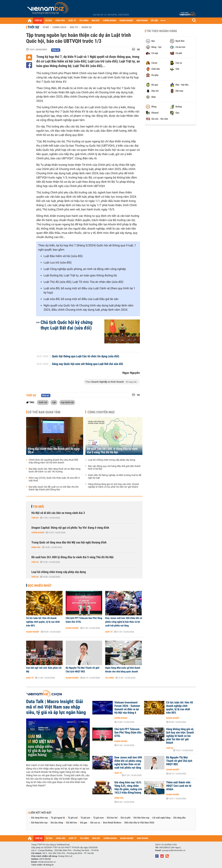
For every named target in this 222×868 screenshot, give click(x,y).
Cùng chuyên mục (101, 412)
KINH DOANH (142, 21)
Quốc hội (43, 402)
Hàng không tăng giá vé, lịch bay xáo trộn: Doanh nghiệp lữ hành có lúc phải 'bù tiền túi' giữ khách (113, 486)
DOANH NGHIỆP (126, 21)
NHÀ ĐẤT (96, 21)
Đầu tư (74, 27)
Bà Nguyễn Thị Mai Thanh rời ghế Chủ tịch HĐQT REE (82, 670)
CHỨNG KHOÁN (110, 21)
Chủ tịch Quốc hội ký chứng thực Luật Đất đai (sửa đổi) (67, 325)
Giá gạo (84, 823)
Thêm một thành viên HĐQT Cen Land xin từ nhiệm (179, 786)
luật (54, 402)
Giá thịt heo (71, 823)
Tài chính (110, 678)
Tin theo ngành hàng (162, 31)
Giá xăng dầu (179, 818)
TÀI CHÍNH (84, 21)
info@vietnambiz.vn (47, 862)
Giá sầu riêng (57, 823)
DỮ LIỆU (154, 21)
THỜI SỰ (38, 21)
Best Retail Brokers (112, 823)
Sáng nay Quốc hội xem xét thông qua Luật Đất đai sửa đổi (87, 364)
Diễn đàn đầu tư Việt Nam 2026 (139, 823)
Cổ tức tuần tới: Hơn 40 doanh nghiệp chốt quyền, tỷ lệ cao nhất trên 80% (43, 622)
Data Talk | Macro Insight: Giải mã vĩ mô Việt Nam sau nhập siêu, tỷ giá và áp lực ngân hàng (56, 707)
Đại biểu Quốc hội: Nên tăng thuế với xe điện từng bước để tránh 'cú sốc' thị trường (55, 470)
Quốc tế (109, 632)
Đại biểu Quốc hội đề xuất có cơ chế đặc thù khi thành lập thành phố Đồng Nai (54, 488)
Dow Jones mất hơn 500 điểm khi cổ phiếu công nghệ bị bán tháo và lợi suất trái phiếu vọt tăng (124, 622)
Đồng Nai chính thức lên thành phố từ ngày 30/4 (54, 451)
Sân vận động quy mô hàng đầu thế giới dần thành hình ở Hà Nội (114, 468)
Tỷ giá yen (85, 818)
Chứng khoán (38, 533)
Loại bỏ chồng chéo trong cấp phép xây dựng (112, 460)
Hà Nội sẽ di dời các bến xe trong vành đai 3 (58, 513)
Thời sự (33, 27)
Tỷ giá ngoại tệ (58, 818)
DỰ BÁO (49, 21)
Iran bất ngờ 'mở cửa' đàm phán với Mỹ (44, 670)
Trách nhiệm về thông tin (42, 865)
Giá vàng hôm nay (39, 818)
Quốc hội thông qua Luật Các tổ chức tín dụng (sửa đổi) (86, 356)
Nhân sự (87, 27)
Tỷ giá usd (73, 818)
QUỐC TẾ (72, 21)
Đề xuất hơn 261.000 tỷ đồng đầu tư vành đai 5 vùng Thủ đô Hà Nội (112, 451)
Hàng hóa (36, 547)
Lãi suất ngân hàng (161, 818)
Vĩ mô (46, 27)
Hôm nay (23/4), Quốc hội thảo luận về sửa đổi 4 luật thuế (54, 479)
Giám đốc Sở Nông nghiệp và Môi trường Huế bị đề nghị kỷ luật (115, 477)
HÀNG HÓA (60, 21)
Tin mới (38, 507)
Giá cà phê (125, 818)
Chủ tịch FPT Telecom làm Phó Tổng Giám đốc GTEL (84, 620)
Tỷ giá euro (98, 818)
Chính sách (59, 27)
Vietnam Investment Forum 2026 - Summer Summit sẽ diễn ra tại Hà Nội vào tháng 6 (127, 708)
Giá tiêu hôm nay (141, 818)
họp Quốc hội (67, 402)
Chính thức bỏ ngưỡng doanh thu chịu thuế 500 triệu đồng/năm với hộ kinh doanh (53, 461)
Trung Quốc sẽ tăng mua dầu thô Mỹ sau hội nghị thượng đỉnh (69, 542)
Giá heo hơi (112, 818)
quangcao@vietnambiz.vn (174, 850)
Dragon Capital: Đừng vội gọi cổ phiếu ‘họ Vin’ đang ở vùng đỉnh (70, 528)
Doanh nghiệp (33, 632)
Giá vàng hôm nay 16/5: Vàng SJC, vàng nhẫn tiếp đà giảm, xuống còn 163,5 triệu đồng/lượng (128, 788)
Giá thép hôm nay (39, 823)
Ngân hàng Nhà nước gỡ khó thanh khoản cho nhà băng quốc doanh (123, 670)
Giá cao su (95, 823)
